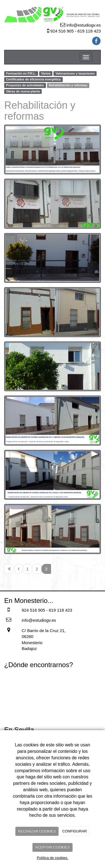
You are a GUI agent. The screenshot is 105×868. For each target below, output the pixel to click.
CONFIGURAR (75, 831)
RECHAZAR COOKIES (37, 831)
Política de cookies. (52, 858)
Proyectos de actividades (25, 85)
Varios (46, 73)
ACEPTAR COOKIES (53, 847)
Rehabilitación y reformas (68, 85)
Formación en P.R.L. (21, 73)
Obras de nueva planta (23, 91)
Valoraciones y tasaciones (75, 73)
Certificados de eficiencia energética (33, 79)
